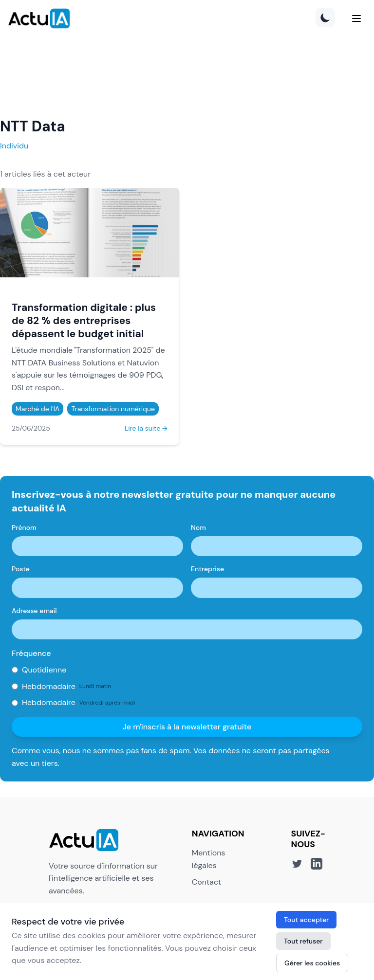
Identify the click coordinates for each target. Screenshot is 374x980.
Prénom (24, 527)
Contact (206, 882)
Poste (21, 569)
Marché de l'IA (37, 409)
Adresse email (34, 611)
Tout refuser (303, 941)
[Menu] (356, 18)
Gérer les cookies (312, 963)
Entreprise (207, 569)
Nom (198, 527)
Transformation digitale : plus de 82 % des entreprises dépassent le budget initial (84, 320)
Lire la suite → (146, 428)
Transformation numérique (113, 409)
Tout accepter (306, 920)
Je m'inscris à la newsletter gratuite (187, 727)
